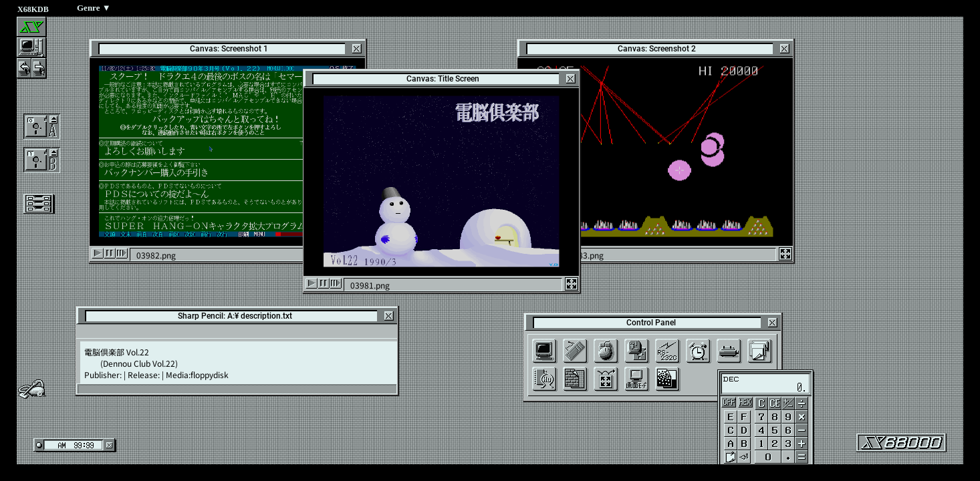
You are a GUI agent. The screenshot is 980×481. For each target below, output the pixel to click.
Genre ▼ (94, 8)
